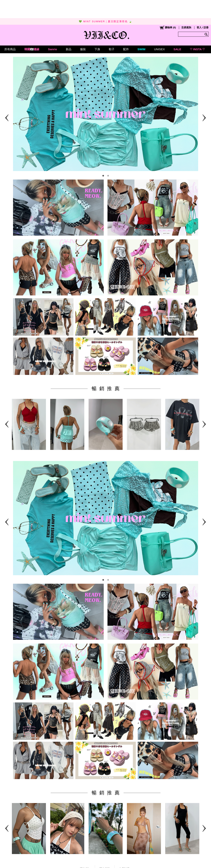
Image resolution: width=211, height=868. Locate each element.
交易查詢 (186, 27)
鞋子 (112, 49)
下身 (97, 49)
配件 (126, 49)
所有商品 (10, 49)
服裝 (83, 49)
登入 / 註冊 (203, 27)
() (168, 28)
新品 (69, 49)
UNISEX (159, 49)
